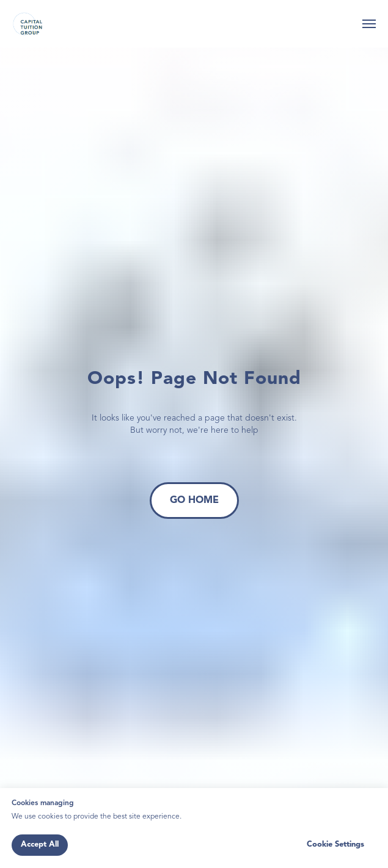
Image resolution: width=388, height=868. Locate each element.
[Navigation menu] (369, 24)
